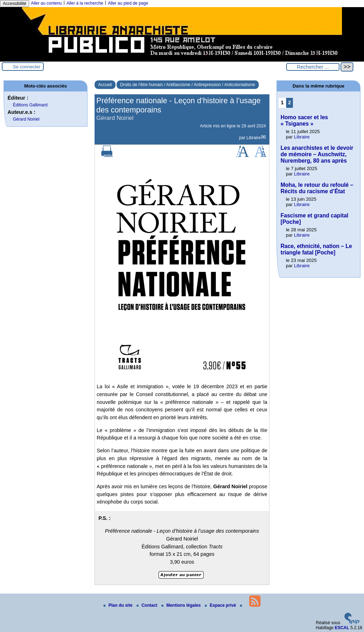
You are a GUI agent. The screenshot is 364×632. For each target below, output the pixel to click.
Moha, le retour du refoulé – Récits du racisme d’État (317, 188)
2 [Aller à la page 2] (290, 102)
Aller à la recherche (85, 3)
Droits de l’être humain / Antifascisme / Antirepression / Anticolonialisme (188, 85)
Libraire (253, 138)
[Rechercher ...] (313, 67)
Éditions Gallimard (30, 105)
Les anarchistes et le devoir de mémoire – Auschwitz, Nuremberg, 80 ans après (317, 154)
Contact (148, 605)
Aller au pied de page (128, 3)
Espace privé (221, 605)
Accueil (105, 85)
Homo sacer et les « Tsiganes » (304, 120)
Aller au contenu (46, 3)
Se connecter (27, 67)
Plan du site (119, 605)
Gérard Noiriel (26, 119)
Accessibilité (15, 4)
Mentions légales (182, 605)
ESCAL (342, 628)
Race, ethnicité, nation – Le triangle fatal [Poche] (316, 249)
